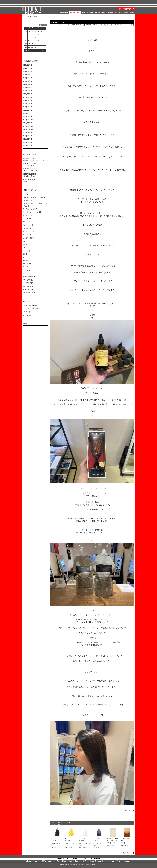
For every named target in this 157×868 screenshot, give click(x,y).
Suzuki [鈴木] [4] (28, 280)
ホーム (25, 16)
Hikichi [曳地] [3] (28, 283)
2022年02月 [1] (27, 104)
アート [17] (26, 251)
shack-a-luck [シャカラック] (31, 309)
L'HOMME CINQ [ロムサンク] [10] (33, 200)
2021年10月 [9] (27, 113)
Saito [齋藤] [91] (28, 286)
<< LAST (28, 51)
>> (41, 28)
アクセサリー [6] (28, 225)
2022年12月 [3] (27, 88)
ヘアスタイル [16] (28, 228)
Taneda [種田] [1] (28, 289)
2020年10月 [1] (27, 146)
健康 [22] (25, 260)
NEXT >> (43, 51)
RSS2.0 (25, 328)
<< (29, 28)
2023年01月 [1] (27, 84)
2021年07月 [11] (28, 123)
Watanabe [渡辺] (128, 25)
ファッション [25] (28, 231)
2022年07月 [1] (27, 94)
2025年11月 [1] (27, 65)
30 (42, 47)
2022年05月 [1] (27, 97)
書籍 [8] (25, 241)
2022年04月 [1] (27, 101)
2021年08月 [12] (28, 120)
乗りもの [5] (26, 267)
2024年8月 (35, 28)
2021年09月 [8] (27, 117)
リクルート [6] (27, 215)
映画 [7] (25, 244)
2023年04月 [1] (27, 81)
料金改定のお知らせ (29, 176)
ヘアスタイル (118, 25)
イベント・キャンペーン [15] (32, 212)
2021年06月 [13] (28, 126)
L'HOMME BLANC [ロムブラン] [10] (34, 197)
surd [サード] (27, 312)
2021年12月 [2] (27, 110)
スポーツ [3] (26, 270)
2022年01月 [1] (27, 107)
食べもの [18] (27, 264)
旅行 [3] (25, 257)
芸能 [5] (25, 254)
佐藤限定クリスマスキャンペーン (33, 160)
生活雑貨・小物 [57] (29, 238)
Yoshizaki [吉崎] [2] (29, 277)
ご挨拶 (25, 181)
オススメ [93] (27, 235)
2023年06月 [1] (27, 78)
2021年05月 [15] (28, 129)
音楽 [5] (25, 248)
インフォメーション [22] (30, 209)
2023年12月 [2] (27, 75)
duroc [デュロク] (28, 315)
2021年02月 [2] (27, 139)
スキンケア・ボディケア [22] (32, 222)
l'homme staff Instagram (30, 305)
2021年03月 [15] (28, 136)
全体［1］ (26, 194)
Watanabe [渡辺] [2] (29, 293)
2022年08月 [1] (27, 91)
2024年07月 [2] (27, 72)
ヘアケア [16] (27, 219)
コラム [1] (26, 273)
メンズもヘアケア (58, 22)
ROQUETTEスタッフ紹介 (31, 171)
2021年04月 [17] (28, 133)
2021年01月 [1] (27, 142)
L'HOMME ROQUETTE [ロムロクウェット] (99, 25)
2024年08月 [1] (27, 68)
